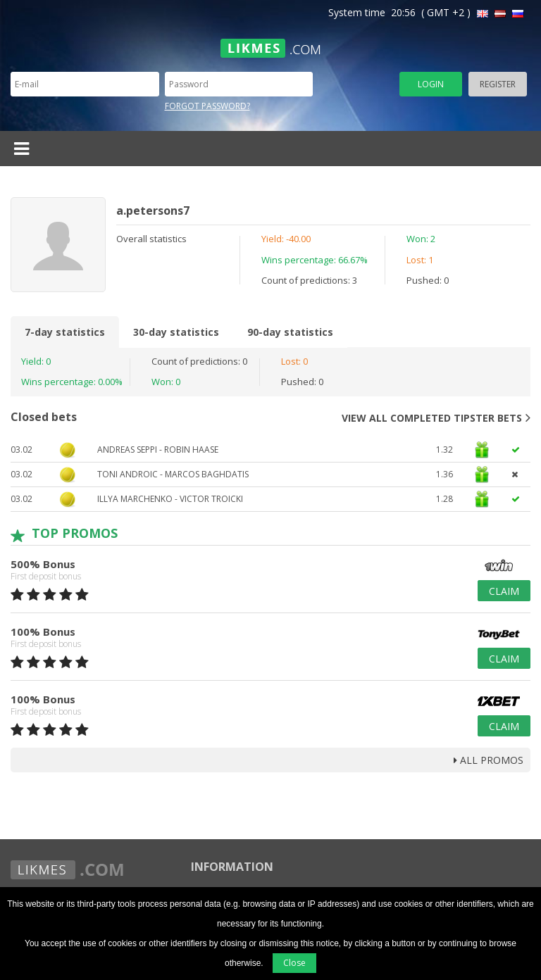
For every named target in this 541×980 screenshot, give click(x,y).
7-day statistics (65, 332)
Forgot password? (207, 106)
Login (431, 84)
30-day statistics (176, 332)
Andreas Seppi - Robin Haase (158, 450)
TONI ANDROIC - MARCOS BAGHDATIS (173, 474)
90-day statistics (290, 332)
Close (294, 963)
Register (498, 84)
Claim (504, 591)
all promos (489, 760)
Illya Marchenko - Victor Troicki (170, 499)
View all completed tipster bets (436, 417)
